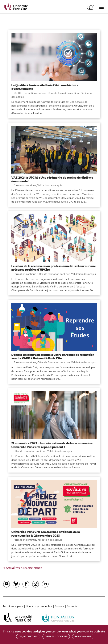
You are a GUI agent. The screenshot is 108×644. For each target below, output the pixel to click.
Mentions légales (13, 606)
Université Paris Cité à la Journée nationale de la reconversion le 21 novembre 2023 (46, 533)
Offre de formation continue (64, 93)
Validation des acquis (50, 185)
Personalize (83, 636)
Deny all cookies (56, 636)
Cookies (59, 606)
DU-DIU (18, 93)
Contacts (72, 606)
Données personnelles (39, 606)
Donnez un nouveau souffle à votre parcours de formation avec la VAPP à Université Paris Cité (53, 356)
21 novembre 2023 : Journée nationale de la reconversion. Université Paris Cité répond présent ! (52, 445)
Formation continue (35, 93)
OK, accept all (28, 636)
